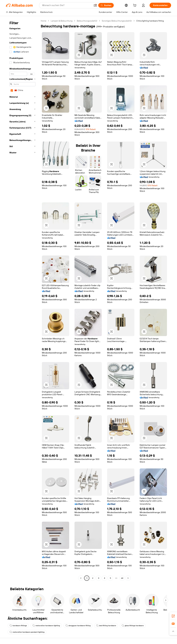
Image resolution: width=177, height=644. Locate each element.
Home (44, 21)
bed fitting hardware (106, 626)
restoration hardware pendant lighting (27, 632)
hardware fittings (18, 626)
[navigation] (22, 300)
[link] (173, 616)
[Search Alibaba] (67, 5)
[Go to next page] (128, 578)
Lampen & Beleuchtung (62, 21)
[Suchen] (106, 5)
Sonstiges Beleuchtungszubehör (117, 21)
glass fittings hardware (133, 626)
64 (122, 578)
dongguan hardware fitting (78, 626)
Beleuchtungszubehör (87, 21)
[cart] (135, 6)
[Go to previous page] (81, 578)
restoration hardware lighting (46, 626)
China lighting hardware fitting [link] (150, 21)
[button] (95, 5)
